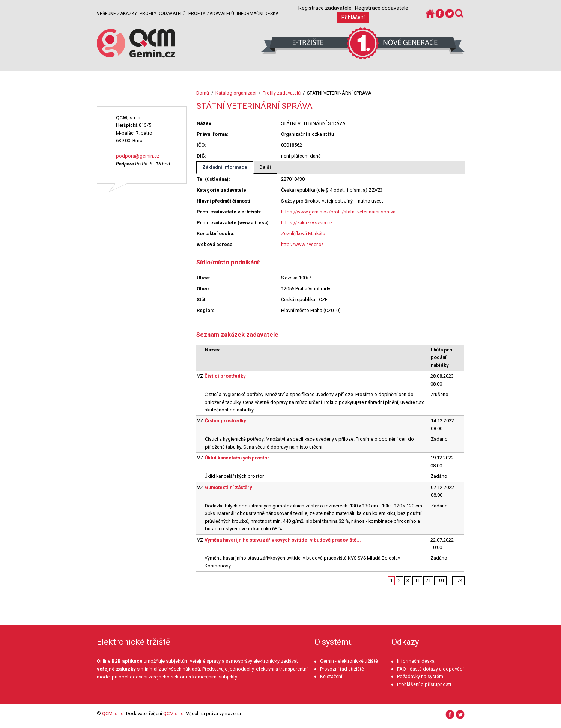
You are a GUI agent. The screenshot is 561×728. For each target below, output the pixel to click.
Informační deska (258, 14)
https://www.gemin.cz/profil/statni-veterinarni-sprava (338, 212)
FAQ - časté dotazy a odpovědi (430, 669)
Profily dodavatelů (163, 14)
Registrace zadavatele (325, 8)
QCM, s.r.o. (114, 714)
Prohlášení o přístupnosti (424, 684)
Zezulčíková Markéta (303, 233)
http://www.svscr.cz (302, 244)
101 (440, 580)
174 (458, 580)
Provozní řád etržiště (342, 669)
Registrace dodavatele (382, 8)
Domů (203, 93)
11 (417, 580)
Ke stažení (331, 676)
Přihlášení (353, 17)
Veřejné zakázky (117, 14)
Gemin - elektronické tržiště (349, 661)
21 (428, 580)
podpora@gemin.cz (138, 156)
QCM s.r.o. (174, 714)
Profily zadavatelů (211, 14)
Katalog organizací (236, 93)
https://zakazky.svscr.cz (307, 223)
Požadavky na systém (420, 676)
